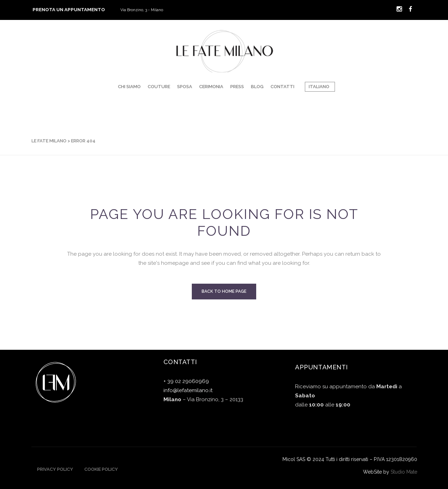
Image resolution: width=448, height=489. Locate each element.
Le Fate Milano (49, 141)
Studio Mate (404, 472)
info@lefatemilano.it (188, 390)
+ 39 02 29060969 (186, 381)
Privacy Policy (55, 469)
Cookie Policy (101, 469)
